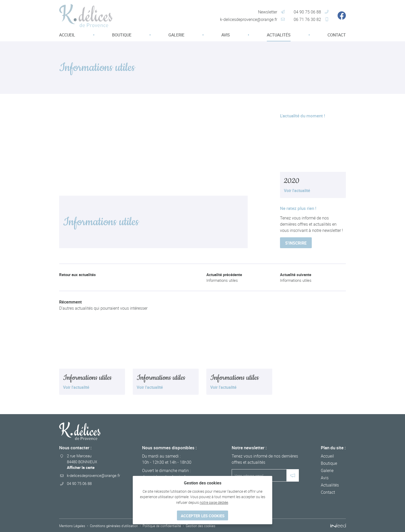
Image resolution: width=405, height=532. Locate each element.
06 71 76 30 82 (307, 19)
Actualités (279, 35)
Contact (337, 35)
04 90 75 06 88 (307, 12)
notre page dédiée (214, 501)
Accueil (67, 35)
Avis (226, 35)
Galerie (176, 35)
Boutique (122, 35)
